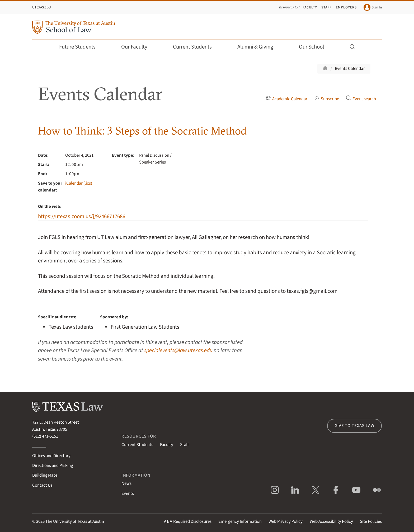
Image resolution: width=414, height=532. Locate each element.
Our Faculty (138, 47)
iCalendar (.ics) (79, 183)
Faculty (310, 7)
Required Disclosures (188, 521)
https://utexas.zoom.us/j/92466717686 (82, 216)
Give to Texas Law (354, 426)
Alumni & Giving (259, 47)
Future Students (81, 47)
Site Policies (371, 521)
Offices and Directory (51, 456)
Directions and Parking (53, 466)
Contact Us (42, 485)
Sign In (373, 7)
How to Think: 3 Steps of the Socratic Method (142, 131)
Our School (315, 47)
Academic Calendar (286, 99)
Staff (326, 7)
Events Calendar (350, 69)
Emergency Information (240, 521)
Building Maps (45, 475)
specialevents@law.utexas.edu (178, 350)
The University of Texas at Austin (75, 521)
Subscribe (327, 99)
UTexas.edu (42, 7)
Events (128, 493)
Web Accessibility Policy (331, 521)
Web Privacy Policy (286, 521)
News (126, 483)
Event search (361, 99)
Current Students (196, 47)
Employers (346, 7)
